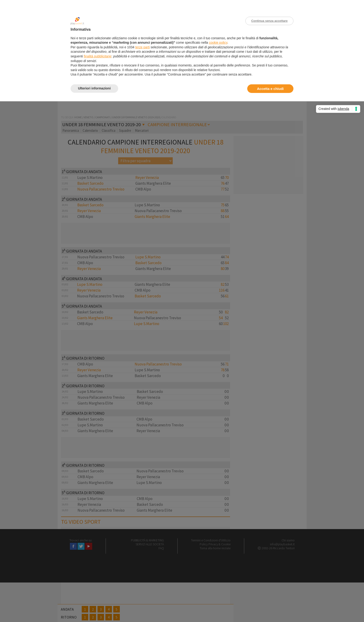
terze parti (143, 47)
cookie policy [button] (218, 43)
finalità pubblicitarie (98, 56)
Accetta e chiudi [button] (270, 89)
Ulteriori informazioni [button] (94, 88)
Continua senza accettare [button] (269, 21)
